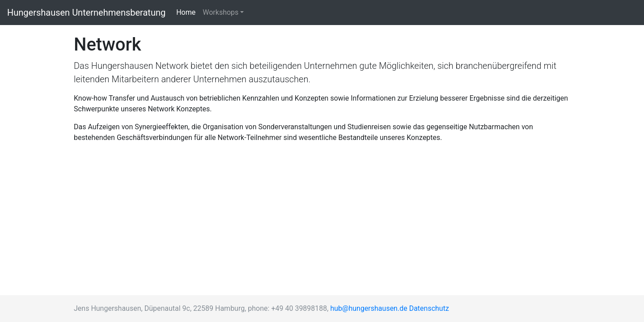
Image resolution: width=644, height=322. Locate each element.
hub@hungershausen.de (369, 308)
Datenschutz (429, 308)
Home (188, 12)
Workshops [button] (220, 12)
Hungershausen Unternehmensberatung (86, 13)
